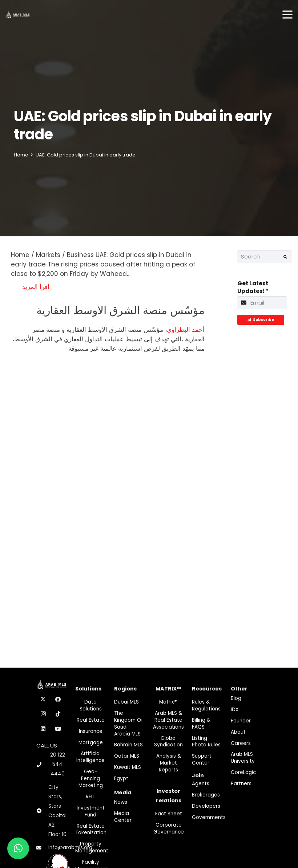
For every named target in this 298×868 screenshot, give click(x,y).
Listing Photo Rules (206, 742)
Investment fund (91, 811)
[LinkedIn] (43, 729)
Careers (241, 743)
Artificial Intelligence (90, 757)
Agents (201, 784)
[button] (287, 15)
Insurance (91, 731)
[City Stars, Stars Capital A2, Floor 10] (42, 811)
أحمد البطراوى (186, 330)
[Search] (265, 257)
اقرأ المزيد (36, 287)
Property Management (92, 847)
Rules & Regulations (206, 705)
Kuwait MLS (128, 767)
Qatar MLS (127, 756)
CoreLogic (243, 772)
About (238, 732)
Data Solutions (91, 705)
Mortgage (91, 743)
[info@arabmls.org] (42, 848)
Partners (241, 784)
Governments (209, 817)
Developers (206, 806)
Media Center (123, 817)
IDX (235, 710)
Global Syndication (168, 742)
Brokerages (206, 795)
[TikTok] (58, 714)
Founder (241, 721)
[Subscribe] (261, 320)
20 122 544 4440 (58, 764)
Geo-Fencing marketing (91, 779)
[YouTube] (58, 729)
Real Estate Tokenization (91, 830)
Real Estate (91, 720)
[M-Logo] (18, 15)
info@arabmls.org (70, 847)
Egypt (121, 779)
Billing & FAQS (201, 724)
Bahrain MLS (128, 745)
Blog (236, 698)
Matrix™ (168, 702)
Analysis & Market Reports (169, 763)
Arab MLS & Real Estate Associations (168, 720)
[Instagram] (43, 714)
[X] (43, 700)
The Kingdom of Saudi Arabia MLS (129, 724)
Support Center (202, 759)
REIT (90, 797)
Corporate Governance (169, 828)
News (121, 802)
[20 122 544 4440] (42, 765)
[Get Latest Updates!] (262, 303)
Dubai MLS (126, 702)
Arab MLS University (243, 758)
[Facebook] (58, 700)
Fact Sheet (169, 814)
